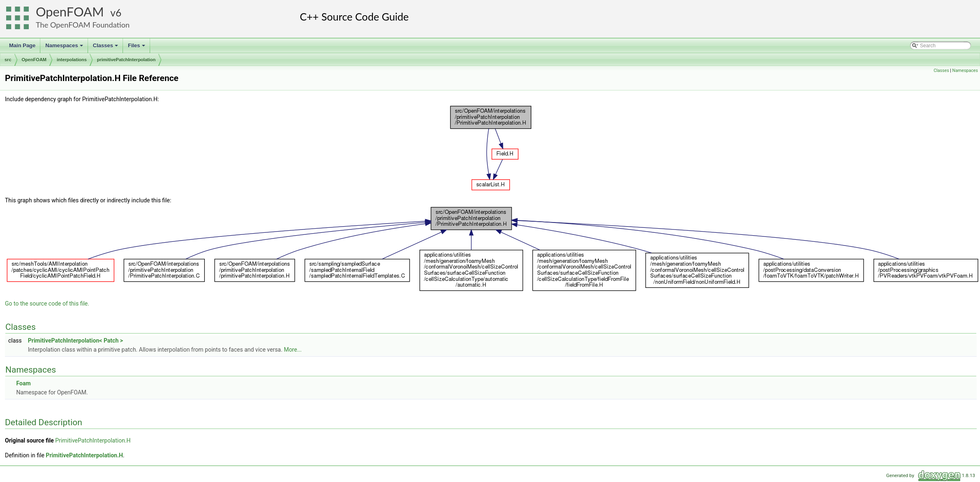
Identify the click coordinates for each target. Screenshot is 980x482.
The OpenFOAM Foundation (83, 25)
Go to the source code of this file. (47, 304)
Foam (23, 383)
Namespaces (65, 48)
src (8, 60)
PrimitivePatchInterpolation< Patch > (75, 341)
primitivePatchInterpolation (126, 60)
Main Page (22, 45)
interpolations (72, 60)
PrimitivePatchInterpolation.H (93, 440)
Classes (106, 48)
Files (137, 48)
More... (293, 350)
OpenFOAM (70, 12)
